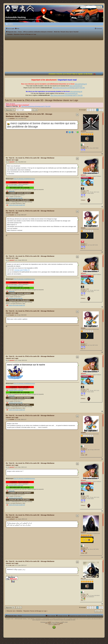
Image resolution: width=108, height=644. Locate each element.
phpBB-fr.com (57, 625)
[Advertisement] (54, 56)
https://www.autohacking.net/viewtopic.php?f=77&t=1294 (36, 106)
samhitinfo (83, 131)
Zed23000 (83, 433)
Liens (11, 24)
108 (87, 147)
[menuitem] (17, 29)
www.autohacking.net (81, 84)
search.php (12, 191)
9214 (88, 191)
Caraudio (83, 228)
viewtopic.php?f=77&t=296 (16, 198)
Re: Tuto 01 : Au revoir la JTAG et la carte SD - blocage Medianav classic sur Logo (29, 115)
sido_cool (83, 578)
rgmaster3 (83, 175)
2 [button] (93, 110)
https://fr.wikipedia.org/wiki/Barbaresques (24, 179)
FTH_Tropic (48, 623)
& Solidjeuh (60, 623)
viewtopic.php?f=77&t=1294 (16, 186)
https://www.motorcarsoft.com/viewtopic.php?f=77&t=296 (69, 88)
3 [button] (95, 110)
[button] (88, 110)
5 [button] (100, 110)
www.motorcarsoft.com (76, 86)
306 (87, 594)
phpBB (49, 622)
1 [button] (90, 110)
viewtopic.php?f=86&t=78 (22, 270)
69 (87, 548)
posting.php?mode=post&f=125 (17, 205)
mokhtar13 (83, 532)
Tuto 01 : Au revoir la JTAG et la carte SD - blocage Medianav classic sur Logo (41, 100)
